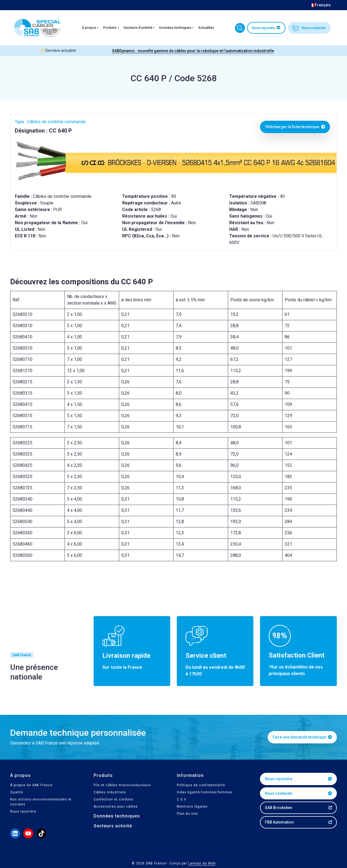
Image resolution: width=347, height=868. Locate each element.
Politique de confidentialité (201, 785)
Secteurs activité (113, 826)
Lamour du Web (202, 863)
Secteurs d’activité (138, 28)
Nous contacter (314, 28)
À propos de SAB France (31, 785)
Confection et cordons (114, 799)
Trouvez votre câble (240, 28)
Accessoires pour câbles (116, 807)
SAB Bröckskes (279, 808)
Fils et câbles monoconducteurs (122, 785)
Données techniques (175, 28)
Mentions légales (192, 807)
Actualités (206, 28)
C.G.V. (182, 799)
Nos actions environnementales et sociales (41, 802)
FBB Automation (279, 822)
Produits (110, 28)
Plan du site (187, 814)
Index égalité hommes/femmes (205, 792)
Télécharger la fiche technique (295, 127)
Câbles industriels (110, 792)
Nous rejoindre (264, 28)
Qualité (17, 792)
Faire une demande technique (302, 737)
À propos (89, 28)
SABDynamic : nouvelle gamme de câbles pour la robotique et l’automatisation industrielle (193, 51)
